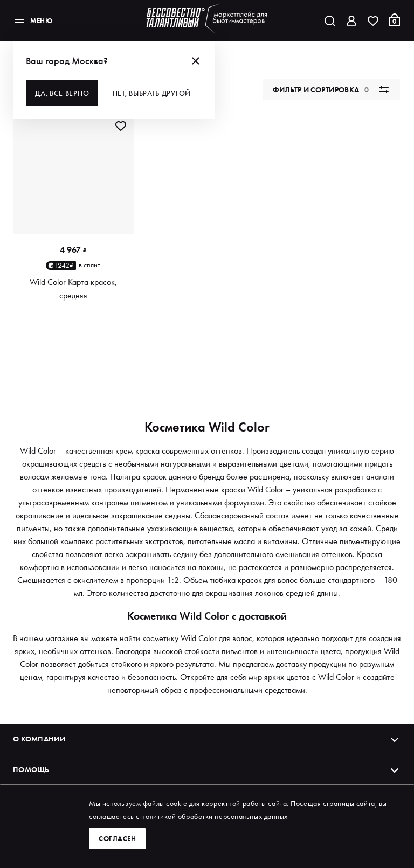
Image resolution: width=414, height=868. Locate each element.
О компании (207, 739)
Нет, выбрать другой (153, 93)
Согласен (118, 838)
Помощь (207, 769)
